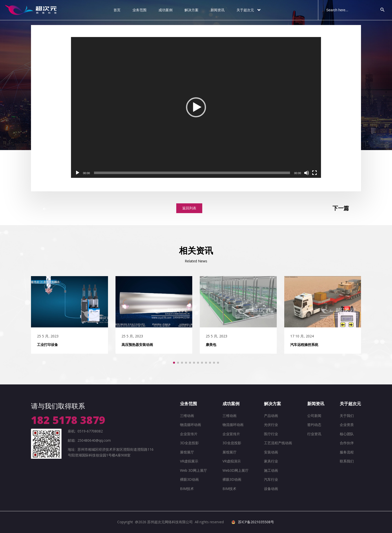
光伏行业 (271, 425)
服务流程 (347, 452)
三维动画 (187, 416)
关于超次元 (249, 10)
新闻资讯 (217, 10)
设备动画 (271, 489)
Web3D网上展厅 (235, 470)
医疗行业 (271, 434)
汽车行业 (271, 479)
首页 (117, 10)
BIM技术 (187, 489)
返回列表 (189, 208)
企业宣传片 (189, 434)
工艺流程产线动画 (278, 443)
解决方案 (191, 10)
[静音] (306, 173)
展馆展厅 (187, 452)
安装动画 (271, 452)
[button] (196, 107)
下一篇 (341, 208)
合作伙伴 (347, 443)
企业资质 (347, 425)
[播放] (77, 173)
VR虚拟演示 (232, 461)
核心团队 (347, 434)
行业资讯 (314, 434)
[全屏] (314, 173)
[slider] (192, 173)
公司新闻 (314, 416)
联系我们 (347, 461)
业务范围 (139, 10)
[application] (196, 107)
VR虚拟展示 (189, 461)
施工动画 (271, 470)
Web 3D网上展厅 (193, 470)
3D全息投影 (189, 443)
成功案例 (165, 10)
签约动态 (314, 425)
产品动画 (271, 416)
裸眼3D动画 (189, 479)
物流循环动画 (190, 425)
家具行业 (271, 461)
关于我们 (347, 416)
